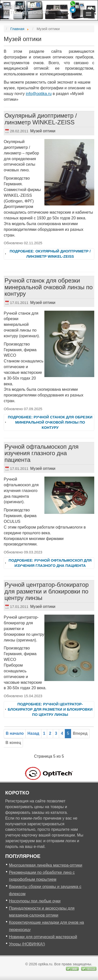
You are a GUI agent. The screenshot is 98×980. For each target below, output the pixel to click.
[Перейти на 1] (44, 734)
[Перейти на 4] (62, 734)
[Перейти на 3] (56, 734)
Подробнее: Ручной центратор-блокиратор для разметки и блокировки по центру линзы (50, 709)
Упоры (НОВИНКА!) (27, 944)
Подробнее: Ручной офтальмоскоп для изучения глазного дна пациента (50, 563)
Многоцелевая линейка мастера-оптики (46, 865)
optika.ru (15, 6)
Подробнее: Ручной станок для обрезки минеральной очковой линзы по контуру (50, 422)
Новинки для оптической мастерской (43, 937)
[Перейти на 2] (50, 734)
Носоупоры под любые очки (35, 901)
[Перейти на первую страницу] (15, 734)
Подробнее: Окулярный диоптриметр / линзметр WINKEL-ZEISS (50, 254)
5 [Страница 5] (68, 733)
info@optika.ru (39, 94)
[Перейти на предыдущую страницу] (33, 734)
